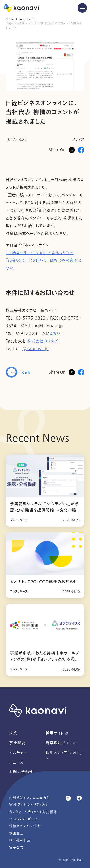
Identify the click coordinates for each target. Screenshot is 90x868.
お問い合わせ (21, 772)
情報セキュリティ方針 (25, 826)
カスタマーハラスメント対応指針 (33, 812)
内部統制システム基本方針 (30, 798)
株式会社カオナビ (43, 341)
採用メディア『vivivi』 (64, 755)
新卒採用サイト (61, 743)
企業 (13, 733)
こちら (55, 333)
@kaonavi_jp (36, 349)
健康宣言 (16, 833)
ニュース (25, 19)
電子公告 (16, 847)
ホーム (10, 19)
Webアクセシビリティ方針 (29, 805)
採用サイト (57, 733)
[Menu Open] (82, 8)
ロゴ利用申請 (20, 840)
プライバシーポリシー (25, 819)
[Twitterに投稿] (72, 372)
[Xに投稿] (72, 150)
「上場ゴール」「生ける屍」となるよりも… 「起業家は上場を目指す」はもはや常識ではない (44, 261)
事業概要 (17, 743)
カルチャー (18, 753)
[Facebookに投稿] (81, 150)
